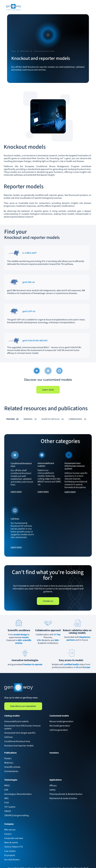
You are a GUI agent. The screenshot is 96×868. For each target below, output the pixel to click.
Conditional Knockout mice (17, 741)
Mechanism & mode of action (63, 798)
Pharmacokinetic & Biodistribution (66, 794)
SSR (6, 790)
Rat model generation (60, 726)
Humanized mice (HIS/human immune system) (22, 727)
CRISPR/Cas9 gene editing (17, 815)
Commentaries (11, 771)
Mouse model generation (61, 721)
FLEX (7, 803)
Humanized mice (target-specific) (20, 733)
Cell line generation (59, 730)
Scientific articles (12, 767)
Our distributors (12, 860)
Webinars (9, 763)
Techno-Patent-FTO (14, 847)
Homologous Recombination (18, 794)
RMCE (7, 786)
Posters (8, 758)
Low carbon (10, 851)
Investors (54, 753)
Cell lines (9, 737)
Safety (52, 790)
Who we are (10, 830)
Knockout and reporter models (19, 746)
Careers (8, 834)
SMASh (8, 811)
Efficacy (53, 786)
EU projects (10, 855)
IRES (6, 798)
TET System (10, 807)
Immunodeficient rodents (16, 721)
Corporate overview (14, 838)
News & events (11, 843)
